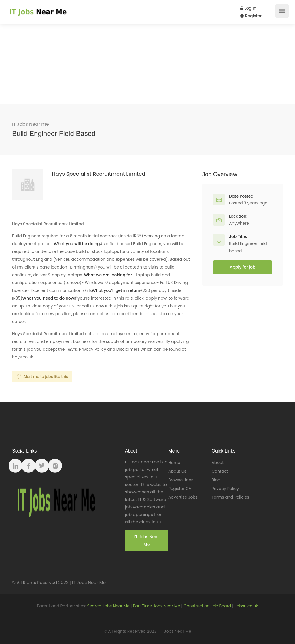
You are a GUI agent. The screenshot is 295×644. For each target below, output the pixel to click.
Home (174, 463)
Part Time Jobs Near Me (156, 606)
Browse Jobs (181, 480)
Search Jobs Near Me (108, 606)
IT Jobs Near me (31, 124)
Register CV (180, 489)
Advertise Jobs (183, 497)
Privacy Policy (225, 489)
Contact (220, 471)
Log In (248, 8)
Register (251, 16)
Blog (216, 480)
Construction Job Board (207, 606)
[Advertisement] (147, 64)
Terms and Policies (230, 497)
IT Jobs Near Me (147, 541)
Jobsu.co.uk (246, 606)
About (218, 463)
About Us (177, 471)
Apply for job (243, 267)
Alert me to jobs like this (46, 377)
